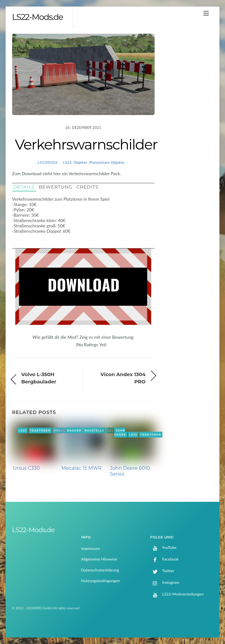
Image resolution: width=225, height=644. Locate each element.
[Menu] (206, 13)
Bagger (74, 430)
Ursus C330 (26, 468)
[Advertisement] (189, 112)
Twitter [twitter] (162, 571)
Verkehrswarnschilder (86, 144)
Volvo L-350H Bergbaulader (39, 378)
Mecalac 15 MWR (81, 468)
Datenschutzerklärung (100, 570)
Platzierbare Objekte (107, 162)
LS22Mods (48, 162)
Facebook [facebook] (164, 559)
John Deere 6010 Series (130, 471)
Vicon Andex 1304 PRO (123, 378)
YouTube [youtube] (163, 547)
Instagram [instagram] (165, 582)
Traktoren (40, 430)
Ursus (60, 430)
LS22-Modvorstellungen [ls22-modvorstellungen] (177, 594)
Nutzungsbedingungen (100, 581)
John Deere (120, 433)
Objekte (80, 162)
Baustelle (94, 430)
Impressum (90, 548)
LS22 (67, 162)
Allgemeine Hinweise (99, 559)
